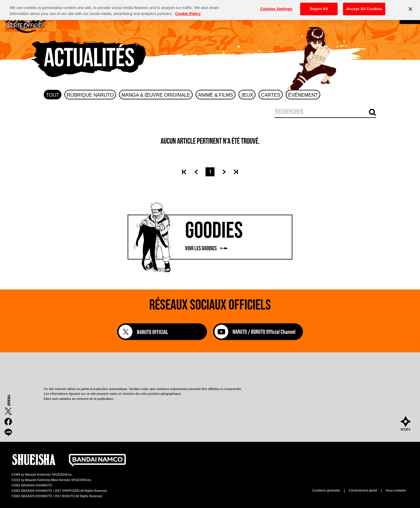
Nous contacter (396, 490)
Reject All (319, 6)
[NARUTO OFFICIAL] (162, 332)
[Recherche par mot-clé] (373, 113)
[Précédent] (194, 172)
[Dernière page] (236, 172)
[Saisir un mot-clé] (321, 112)
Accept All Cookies (364, 6)
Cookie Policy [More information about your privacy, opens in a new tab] (188, 11)
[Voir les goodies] (210, 237)
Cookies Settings (276, 6)
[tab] (53, 95)
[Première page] (184, 172)
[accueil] (406, 424)
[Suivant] (226, 172)
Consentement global (363, 490)
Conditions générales (326, 490)
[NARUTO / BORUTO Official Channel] (258, 338)
